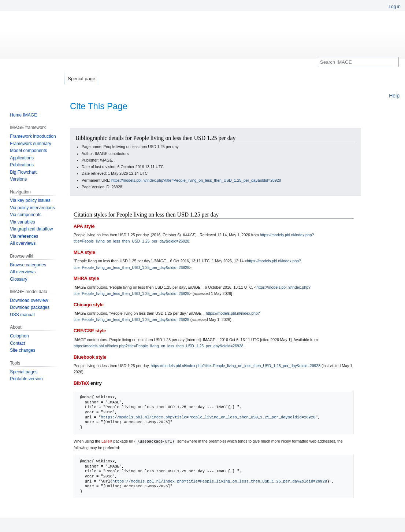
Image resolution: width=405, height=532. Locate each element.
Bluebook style (90, 357)
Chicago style (89, 305)
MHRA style (86, 278)
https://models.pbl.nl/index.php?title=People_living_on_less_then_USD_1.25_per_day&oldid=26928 (196, 180)
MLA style (84, 252)
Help (394, 96)
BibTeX (81, 383)
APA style (84, 226)
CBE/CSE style (90, 331)
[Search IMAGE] (358, 62)
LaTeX (107, 441)
